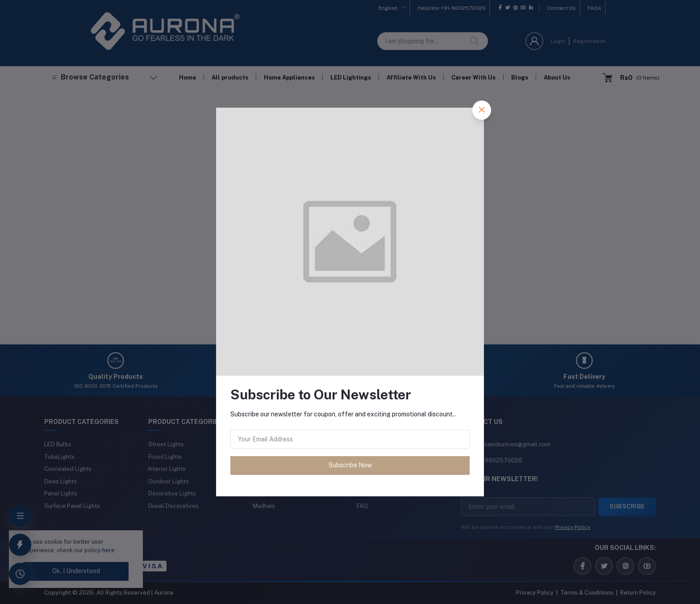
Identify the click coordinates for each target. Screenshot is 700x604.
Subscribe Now (350, 465)
